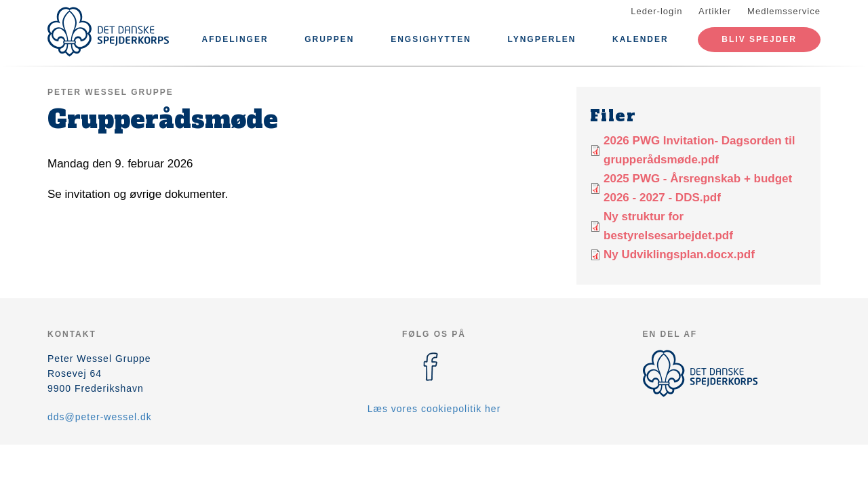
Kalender (640, 39)
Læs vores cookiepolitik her (434, 409)
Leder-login (656, 11)
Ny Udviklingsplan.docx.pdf (679, 255)
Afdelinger (235, 39)
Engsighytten (431, 39)
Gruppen (329, 39)
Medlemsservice (784, 11)
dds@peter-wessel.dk (100, 417)
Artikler (715, 11)
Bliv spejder (759, 39)
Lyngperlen (541, 39)
